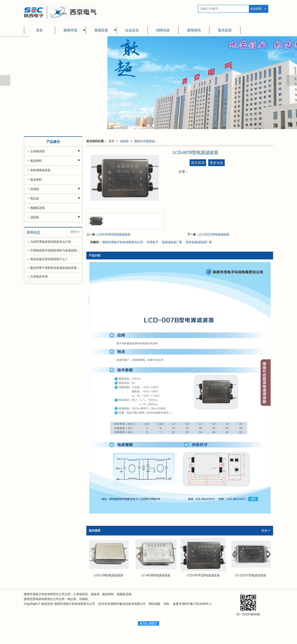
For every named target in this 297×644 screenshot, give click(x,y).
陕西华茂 (70, 30)
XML (167, 604)
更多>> (266, 531)
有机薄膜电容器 (40, 170)
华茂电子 (152, 242)
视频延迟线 (37, 208)
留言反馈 (225, 30)
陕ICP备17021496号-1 (197, 604)
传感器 (35, 189)
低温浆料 (36, 180)
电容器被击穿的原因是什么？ (49, 259)
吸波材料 (36, 161)
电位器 (35, 198)
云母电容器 (37, 151)
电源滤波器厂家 (172, 242)
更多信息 (216, 163)
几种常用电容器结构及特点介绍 (51, 242)
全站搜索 (256, 9)
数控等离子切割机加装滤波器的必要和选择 (55, 268)
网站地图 (155, 604)
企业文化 (132, 30)
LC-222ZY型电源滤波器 (214, 234)
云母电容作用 (39, 277)
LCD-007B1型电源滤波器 (114, 234)
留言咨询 (198, 163)
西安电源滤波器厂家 (199, 242)
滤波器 (124, 141)
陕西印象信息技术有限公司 (128, 604)
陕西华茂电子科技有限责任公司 (123, 242)
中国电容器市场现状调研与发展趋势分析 (55, 250)
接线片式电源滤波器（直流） (147, 141)
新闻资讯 (194, 30)
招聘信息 (163, 30)
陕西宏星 (101, 30)
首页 (39, 30)
